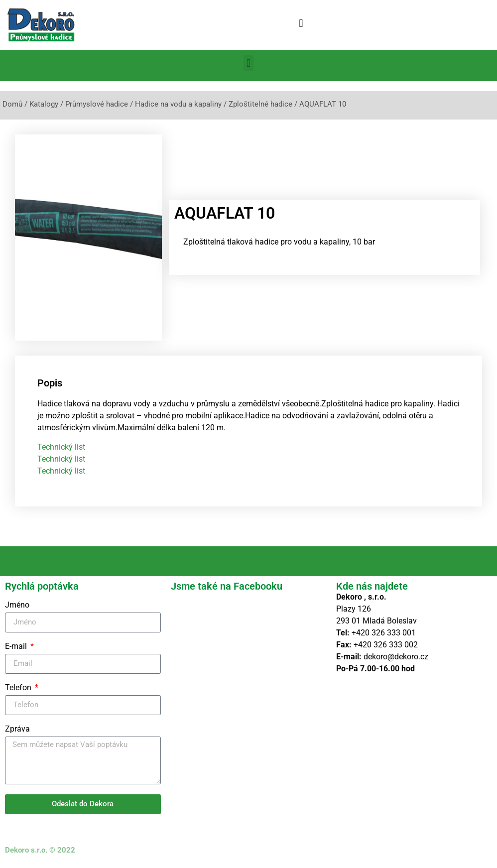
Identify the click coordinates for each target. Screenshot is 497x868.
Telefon (19, 688)
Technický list (61, 447)
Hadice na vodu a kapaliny (178, 104)
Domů (12, 104)
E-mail (17, 647)
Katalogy (44, 104)
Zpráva (17, 729)
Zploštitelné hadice (260, 104)
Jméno (17, 605)
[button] (301, 23)
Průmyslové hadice (97, 104)
